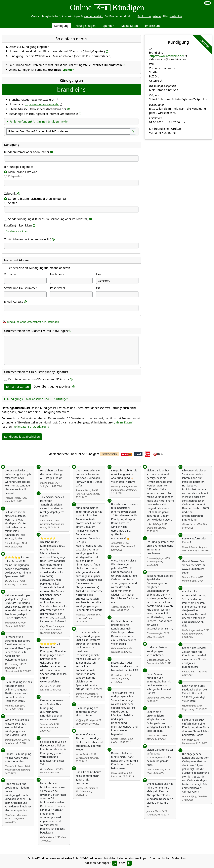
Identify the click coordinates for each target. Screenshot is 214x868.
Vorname (10, 274)
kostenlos (176, 16)
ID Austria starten (17, 387)
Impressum (152, 26)
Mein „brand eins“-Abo (23, 172)
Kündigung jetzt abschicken (22, 437)
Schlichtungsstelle (149, 16)
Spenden (109, 26)
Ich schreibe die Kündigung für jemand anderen (39, 268)
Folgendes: (15, 176)
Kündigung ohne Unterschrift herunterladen (33, 322)
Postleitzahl (57, 288)
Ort (98, 288)
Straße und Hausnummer (21, 288)
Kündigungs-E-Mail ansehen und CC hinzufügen (38, 399)
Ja (115, 863)
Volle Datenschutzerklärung (31, 427)
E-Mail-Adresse (14, 302)
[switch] (207, 3)
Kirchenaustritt (93, 16)
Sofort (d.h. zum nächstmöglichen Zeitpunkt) (37, 199)
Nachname (57, 274)
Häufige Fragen (86, 26)
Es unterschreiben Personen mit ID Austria (39, 379)
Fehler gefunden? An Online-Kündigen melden (39, 121)
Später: (13, 203)
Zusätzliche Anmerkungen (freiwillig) (28, 239)
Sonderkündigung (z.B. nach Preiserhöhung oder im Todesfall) (48, 219)
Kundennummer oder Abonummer (27, 152)
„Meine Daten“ (124, 422)
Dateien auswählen (17, 231)
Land (99, 274)
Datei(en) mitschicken (18, 225)
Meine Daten (130, 26)
